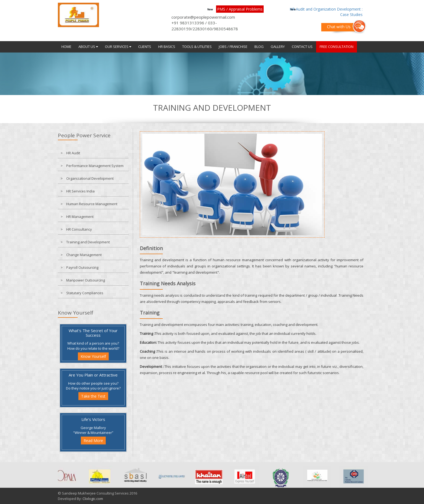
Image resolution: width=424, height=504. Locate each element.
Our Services (118, 47)
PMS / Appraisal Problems (240, 9)
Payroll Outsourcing (82, 267)
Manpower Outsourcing (86, 280)
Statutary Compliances (85, 293)
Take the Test (93, 396)
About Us (88, 47)
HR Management (80, 217)
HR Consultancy (79, 229)
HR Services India (80, 191)
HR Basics (167, 47)
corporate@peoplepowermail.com (203, 17)
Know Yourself (93, 356)
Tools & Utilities (197, 47)
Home (66, 47)
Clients (145, 47)
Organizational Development (90, 178)
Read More (93, 441)
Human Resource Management (92, 204)
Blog (259, 47)
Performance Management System (95, 166)
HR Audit (73, 153)
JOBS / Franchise (233, 47)
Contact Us (302, 47)
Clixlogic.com (93, 499)
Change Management (84, 255)
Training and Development (88, 242)
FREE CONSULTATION (337, 47)
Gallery (278, 47)
